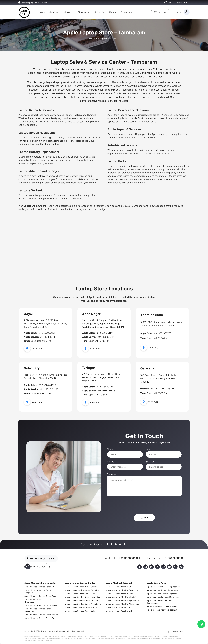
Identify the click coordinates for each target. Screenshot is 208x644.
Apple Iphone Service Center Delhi (80, 611)
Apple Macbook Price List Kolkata (121, 607)
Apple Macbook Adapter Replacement (164, 594)
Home (42, 12)
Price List (100, 12)
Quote (178, 12)
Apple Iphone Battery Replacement (162, 610)
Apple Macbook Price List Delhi (120, 611)
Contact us (126, 12)
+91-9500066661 (129, 558)
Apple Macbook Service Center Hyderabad (38, 601)
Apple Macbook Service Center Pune (40, 596)
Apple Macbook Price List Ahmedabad (123, 604)
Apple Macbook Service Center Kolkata (41, 615)
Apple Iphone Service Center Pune (80, 594)
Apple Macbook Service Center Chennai (42, 587)
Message (112, 474)
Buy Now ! (161, 12)
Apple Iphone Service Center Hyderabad (83, 597)
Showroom (83, 12)
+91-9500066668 (173, 558)
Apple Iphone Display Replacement (162, 606)
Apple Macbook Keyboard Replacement (164, 597)
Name (110, 449)
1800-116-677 (183, 3)
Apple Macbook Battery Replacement (163, 590)
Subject (150, 462)
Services (54, 12)
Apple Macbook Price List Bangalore (122, 590)
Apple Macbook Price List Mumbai (121, 597)
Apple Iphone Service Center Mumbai (81, 601)
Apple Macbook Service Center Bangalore (38, 591)
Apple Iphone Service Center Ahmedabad (83, 604)
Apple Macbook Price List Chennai (121, 587)
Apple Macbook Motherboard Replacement (160, 602)
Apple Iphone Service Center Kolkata (81, 607)
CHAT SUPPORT (36, 567)
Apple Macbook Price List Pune (120, 594)
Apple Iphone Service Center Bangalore (82, 590)
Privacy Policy (177, 631)
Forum (112, 12)
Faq (167, 631)
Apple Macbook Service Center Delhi (40, 618)
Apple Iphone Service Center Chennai (82, 587)
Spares (68, 12)
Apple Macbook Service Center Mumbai (42, 605)
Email (149, 449)
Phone (111, 462)
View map (33, 349)
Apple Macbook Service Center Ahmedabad (38, 610)
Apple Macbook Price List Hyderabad (123, 601)
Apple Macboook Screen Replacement (164, 587)
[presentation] (127, 505)
